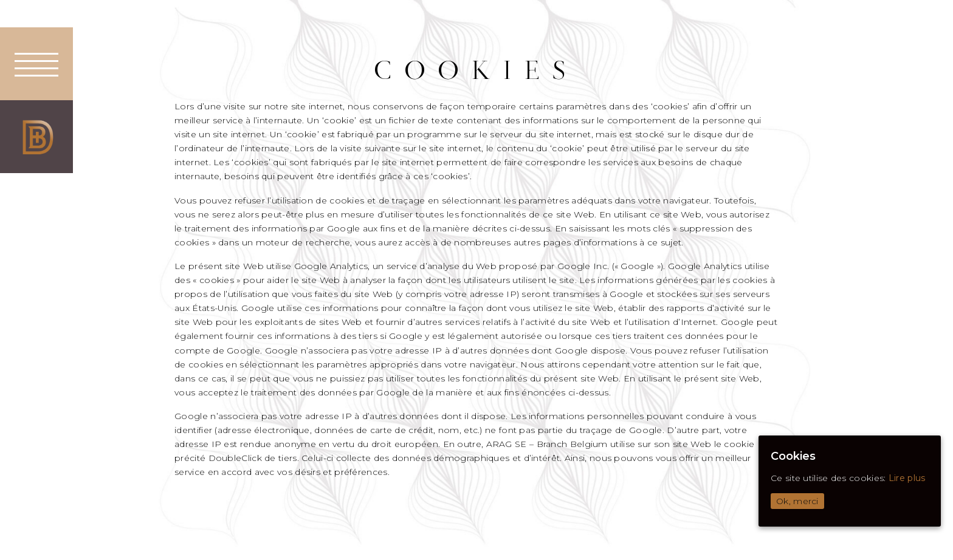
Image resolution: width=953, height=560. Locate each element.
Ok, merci (797, 501)
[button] (36, 64)
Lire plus (907, 478)
